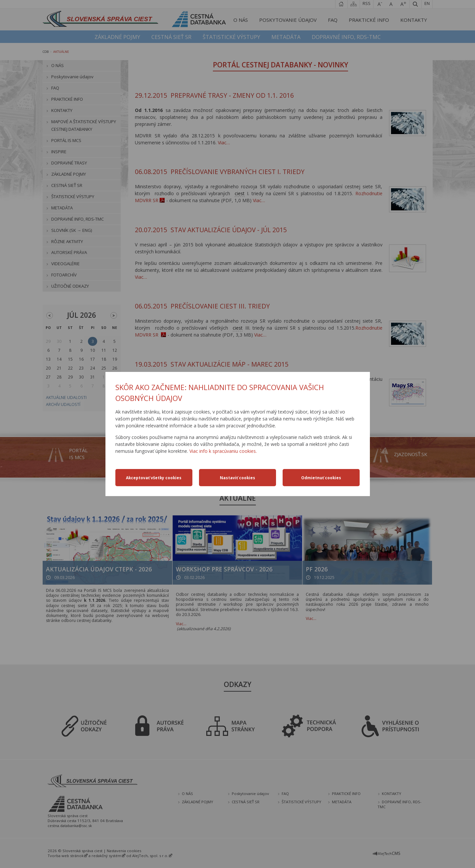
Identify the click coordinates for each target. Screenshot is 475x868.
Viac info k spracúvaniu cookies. (223, 451)
